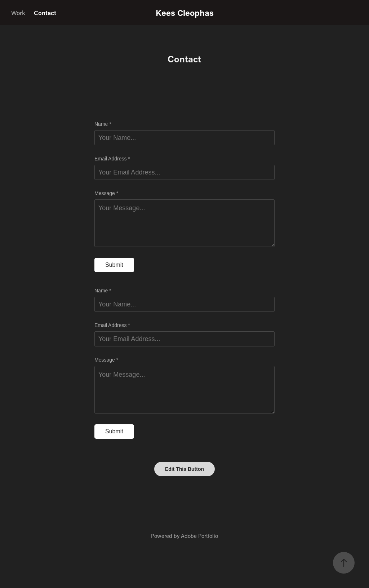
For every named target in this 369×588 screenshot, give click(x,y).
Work (18, 13)
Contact (45, 13)
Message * (106, 193)
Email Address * (112, 159)
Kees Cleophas (185, 13)
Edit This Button (184, 469)
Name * (103, 124)
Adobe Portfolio (199, 536)
